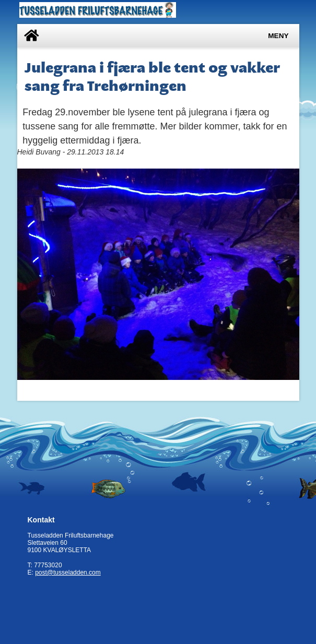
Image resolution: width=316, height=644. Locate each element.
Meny (278, 36)
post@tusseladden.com (68, 573)
